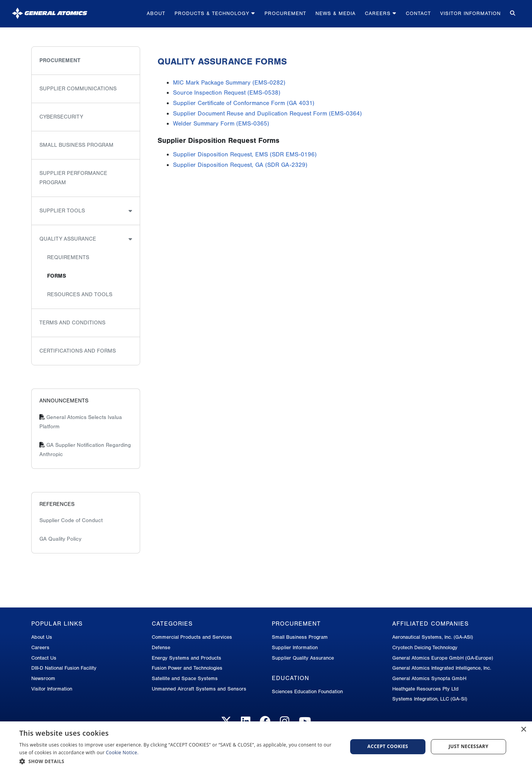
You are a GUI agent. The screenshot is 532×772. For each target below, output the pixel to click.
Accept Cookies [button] (388, 746)
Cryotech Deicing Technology (425, 647)
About (156, 13)
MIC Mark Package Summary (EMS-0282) (229, 83)
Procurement (285, 13)
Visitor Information (470, 13)
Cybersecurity (61, 117)
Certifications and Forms (78, 351)
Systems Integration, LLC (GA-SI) (430, 699)
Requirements (68, 257)
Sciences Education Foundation (307, 691)
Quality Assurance (68, 239)
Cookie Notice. (122, 752)
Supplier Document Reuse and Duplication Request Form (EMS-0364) (267, 114)
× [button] (523, 730)
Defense (161, 647)
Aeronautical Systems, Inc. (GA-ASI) (433, 637)
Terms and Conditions (72, 323)
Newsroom (43, 678)
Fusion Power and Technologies (187, 668)
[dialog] (266, 747)
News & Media (335, 13)
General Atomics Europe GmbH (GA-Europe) (443, 658)
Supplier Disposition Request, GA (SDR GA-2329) (240, 165)
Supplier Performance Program (73, 178)
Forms (57, 276)
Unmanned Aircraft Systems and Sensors (199, 689)
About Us (42, 637)
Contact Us (44, 658)
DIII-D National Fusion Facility (64, 668)
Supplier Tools (62, 211)
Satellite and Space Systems (185, 678)
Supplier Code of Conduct (71, 520)
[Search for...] (513, 14)
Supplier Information (295, 647)
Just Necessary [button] (468, 746)
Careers (381, 13)
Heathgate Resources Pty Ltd (425, 689)
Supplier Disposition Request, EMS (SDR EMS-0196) (245, 154)
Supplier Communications (78, 89)
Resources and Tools (80, 294)
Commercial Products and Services (192, 637)
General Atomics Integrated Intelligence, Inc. (442, 668)
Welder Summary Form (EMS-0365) (221, 124)
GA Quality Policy (60, 539)
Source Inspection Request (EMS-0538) (227, 93)
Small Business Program (76, 145)
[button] (178, 761)
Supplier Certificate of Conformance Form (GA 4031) (244, 103)
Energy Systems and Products (186, 658)
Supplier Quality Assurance (303, 658)
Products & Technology (215, 13)
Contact (418, 13)
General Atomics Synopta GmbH (429, 678)
